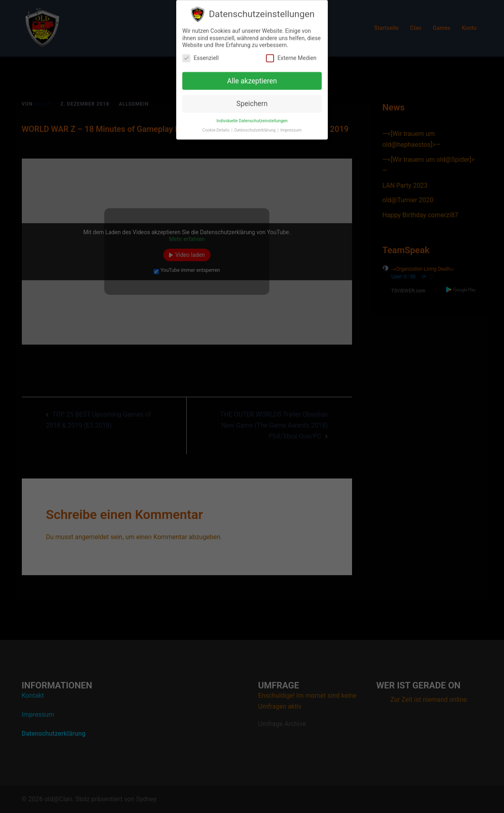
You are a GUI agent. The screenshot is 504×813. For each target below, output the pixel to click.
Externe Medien (291, 54)
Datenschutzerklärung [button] (256, 126)
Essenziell (200, 54)
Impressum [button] (291, 126)
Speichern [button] (252, 100)
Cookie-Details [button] (217, 126)
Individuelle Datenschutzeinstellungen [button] (252, 117)
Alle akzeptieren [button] (252, 76)
